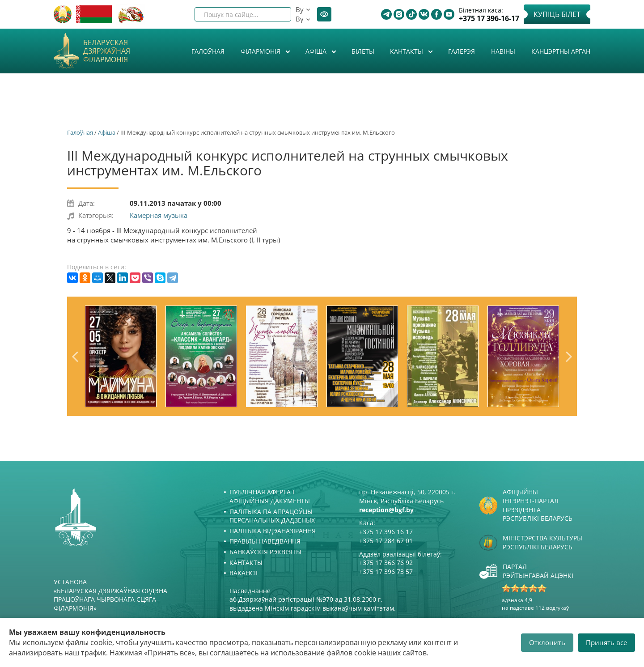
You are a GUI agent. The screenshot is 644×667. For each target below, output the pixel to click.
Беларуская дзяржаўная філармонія (107, 51)
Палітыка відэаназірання (273, 531)
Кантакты (407, 51)
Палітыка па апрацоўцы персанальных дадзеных (272, 516)
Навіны (503, 51)
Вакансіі (244, 573)
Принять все (606, 642)
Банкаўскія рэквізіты (265, 552)
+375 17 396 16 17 (386, 532)
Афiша (317, 51)
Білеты (363, 51)
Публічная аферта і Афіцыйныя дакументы (270, 496)
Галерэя (462, 51)
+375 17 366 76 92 (386, 563)
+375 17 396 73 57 (386, 571)
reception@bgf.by (386, 510)
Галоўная (208, 51)
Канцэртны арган (561, 51)
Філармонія (261, 51)
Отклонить (547, 642)
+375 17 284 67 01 (386, 541)
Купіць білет (557, 14)
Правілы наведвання (265, 541)
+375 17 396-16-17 (489, 19)
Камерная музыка (159, 215)
